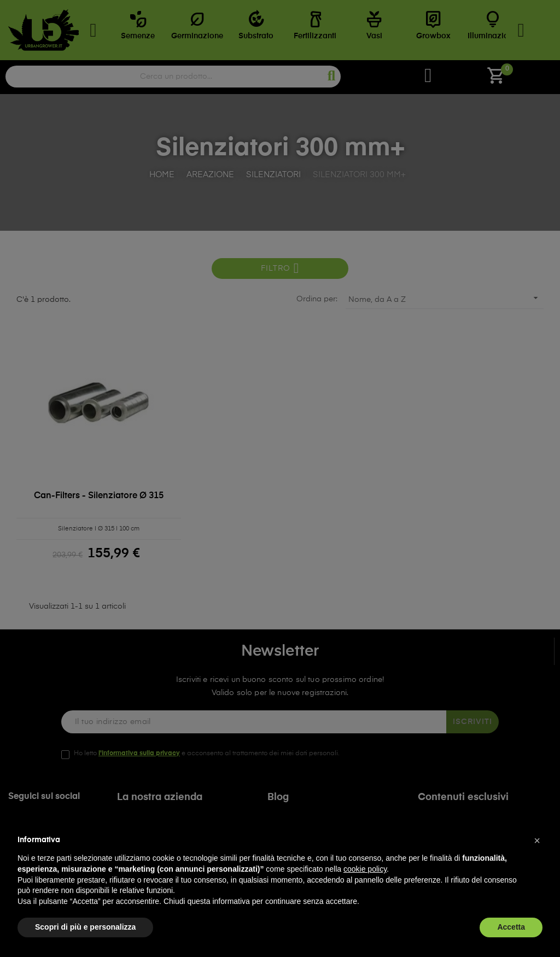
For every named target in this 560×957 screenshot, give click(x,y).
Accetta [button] (511, 927)
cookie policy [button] (365, 869)
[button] (537, 841)
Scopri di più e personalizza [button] (85, 927)
